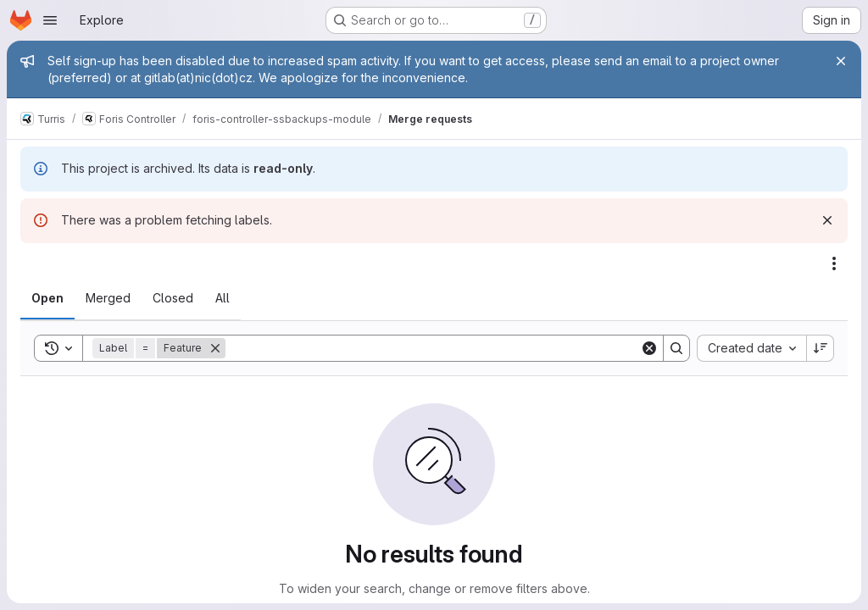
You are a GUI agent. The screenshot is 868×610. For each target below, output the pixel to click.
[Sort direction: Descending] (821, 348)
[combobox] (751, 348)
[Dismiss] (827, 220)
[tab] (47, 298)
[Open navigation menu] (50, 20)
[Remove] (215, 348)
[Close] (841, 61)
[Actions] (834, 263)
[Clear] (649, 348)
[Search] (433, 348)
